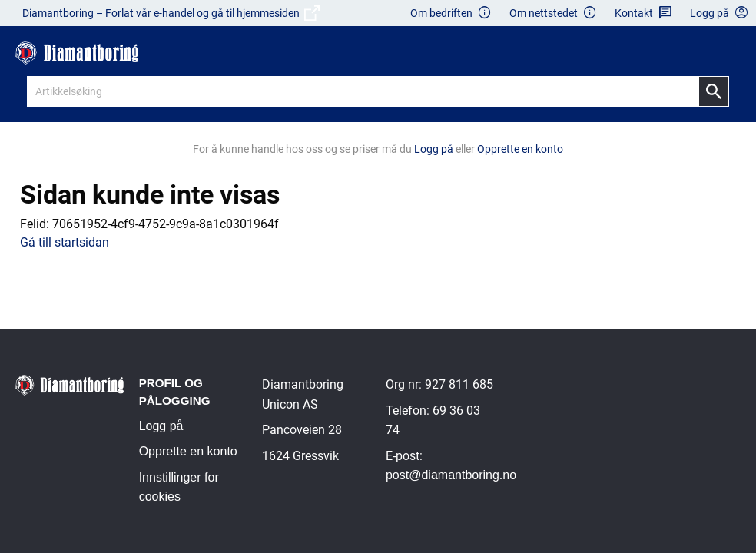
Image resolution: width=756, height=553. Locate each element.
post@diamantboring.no (451, 475)
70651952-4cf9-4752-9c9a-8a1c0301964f (166, 224)
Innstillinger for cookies (179, 487)
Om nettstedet (553, 13)
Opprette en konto (188, 451)
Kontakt (643, 13)
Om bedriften (451, 13)
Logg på (161, 426)
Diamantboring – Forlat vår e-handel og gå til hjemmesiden (171, 13)
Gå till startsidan (65, 242)
